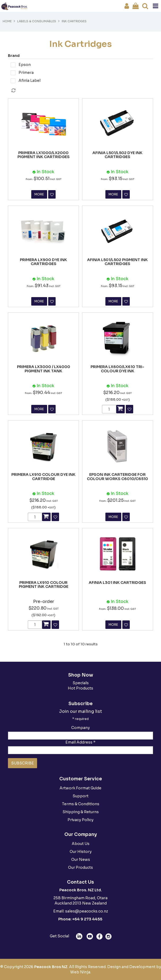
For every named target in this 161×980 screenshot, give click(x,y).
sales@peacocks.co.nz (87, 911)
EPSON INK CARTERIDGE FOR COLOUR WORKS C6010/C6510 (117, 476)
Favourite (52, 194)
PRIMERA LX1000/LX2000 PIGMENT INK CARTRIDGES (44, 155)
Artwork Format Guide (80, 788)
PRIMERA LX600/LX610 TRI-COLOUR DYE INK (117, 369)
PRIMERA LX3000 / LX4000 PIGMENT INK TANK (44, 369)
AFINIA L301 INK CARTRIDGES (117, 583)
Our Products (80, 867)
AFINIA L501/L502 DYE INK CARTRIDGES (117, 155)
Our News (81, 860)
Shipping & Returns (81, 812)
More (39, 194)
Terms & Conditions (81, 804)
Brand (14, 56)
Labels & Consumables (37, 21)
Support (80, 796)
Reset (82, 91)
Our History (81, 852)
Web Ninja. (81, 972)
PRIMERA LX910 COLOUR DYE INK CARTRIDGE (43, 476)
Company (80, 728)
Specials (81, 683)
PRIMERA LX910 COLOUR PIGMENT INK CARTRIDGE (44, 585)
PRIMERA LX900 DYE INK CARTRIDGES (43, 262)
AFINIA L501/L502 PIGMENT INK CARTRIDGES (117, 262)
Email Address (80, 742)
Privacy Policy (80, 820)
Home (7, 21)
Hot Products (80, 688)
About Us (81, 844)
